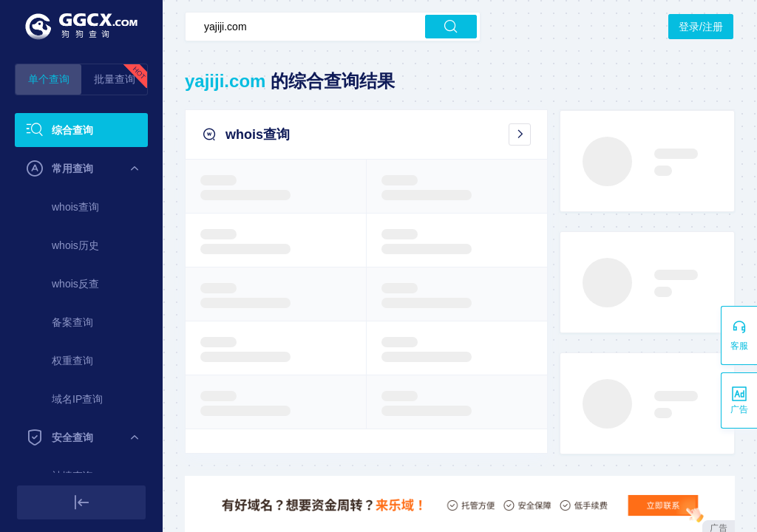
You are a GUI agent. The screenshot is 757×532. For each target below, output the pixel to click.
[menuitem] (81, 130)
